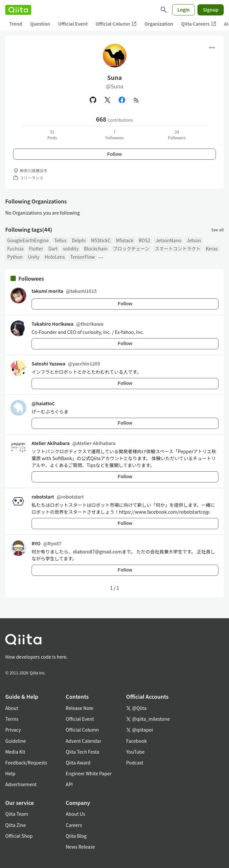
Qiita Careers (199, 24)
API (69, 784)
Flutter (36, 248)
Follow (114, 154)
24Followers (177, 135)
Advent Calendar (83, 741)
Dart (53, 248)
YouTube (135, 752)
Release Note (80, 708)
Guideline (16, 741)
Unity (34, 257)
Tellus (60, 240)
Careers (74, 825)
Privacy (13, 730)
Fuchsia (15, 248)
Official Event (73, 24)
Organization (159, 24)
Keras (212, 248)
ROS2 (144, 240)
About (12, 708)
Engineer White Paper (89, 773)
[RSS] (136, 100)
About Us (75, 814)
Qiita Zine (16, 825)
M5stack (125, 240)
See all (218, 230)
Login (184, 10)
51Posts (52, 135)
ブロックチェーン (131, 248)
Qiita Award (78, 762)
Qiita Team (17, 814)
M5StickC (101, 240)
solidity (71, 248)
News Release (80, 847)
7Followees (114, 135)
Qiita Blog (76, 836)
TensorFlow (82, 257)
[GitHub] (93, 100)
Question (40, 24)
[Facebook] (122, 100)
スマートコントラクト (178, 248)
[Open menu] (212, 48)
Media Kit (15, 752)
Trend (16, 24)
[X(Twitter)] (107, 100)
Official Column (116, 24)
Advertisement (21, 784)
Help (10, 773)
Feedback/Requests (26, 762)
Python (15, 257)
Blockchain (96, 248)
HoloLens (55, 257)
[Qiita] (18, 10)
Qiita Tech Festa (82, 752)
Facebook (137, 741)
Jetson (194, 240)
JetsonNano (168, 240)
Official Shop (19, 836)
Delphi (79, 240)
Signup (211, 10)
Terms (12, 719)
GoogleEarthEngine (28, 240)
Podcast (135, 762)
